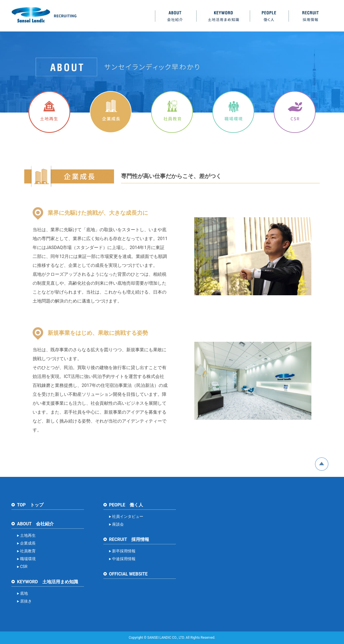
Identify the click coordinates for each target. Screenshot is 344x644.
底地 (24, 593)
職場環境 (28, 559)
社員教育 (28, 551)
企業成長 (28, 543)
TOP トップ (30, 505)
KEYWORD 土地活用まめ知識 (48, 582)
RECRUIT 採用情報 (129, 539)
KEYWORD (223, 16)
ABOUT (176, 16)
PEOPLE (269, 16)
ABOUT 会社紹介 (35, 524)
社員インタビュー (128, 516)
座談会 (118, 524)
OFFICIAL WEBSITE (128, 574)
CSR (24, 567)
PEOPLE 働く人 (126, 505)
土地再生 (28, 535)
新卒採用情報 (124, 551)
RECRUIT (311, 16)
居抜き (26, 601)
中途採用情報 (124, 559)
